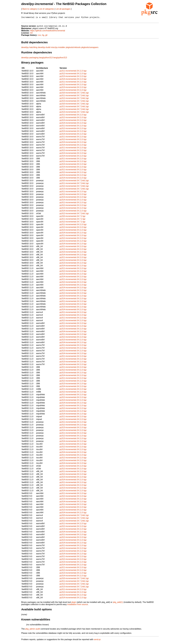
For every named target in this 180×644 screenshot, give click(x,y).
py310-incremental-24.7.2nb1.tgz (74, 94)
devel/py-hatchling (29, 49)
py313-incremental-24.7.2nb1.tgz (74, 102)
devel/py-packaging (30, 59)
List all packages (63, 9)
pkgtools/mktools (73, 49)
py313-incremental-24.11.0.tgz (73, 78)
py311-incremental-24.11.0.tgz (73, 72)
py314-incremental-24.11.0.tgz (73, 80)
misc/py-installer (58, 49)
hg (43, 36)
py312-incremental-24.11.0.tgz (73, 75)
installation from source (78, 606)
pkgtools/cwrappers (90, 49)
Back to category (30, 9)
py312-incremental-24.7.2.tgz (72, 223)
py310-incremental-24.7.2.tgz (72, 218)
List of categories (46, 9)
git (46, 36)
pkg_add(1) (118, 604)
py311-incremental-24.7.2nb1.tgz (74, 97)
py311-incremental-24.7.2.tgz (72, 220)
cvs (39, 36)
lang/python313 (46, 59)
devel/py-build (44, 49)
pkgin (74, 604)
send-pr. (97, 641)
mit (31, 34)
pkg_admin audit (33, 630)
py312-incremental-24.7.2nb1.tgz (74, 100)
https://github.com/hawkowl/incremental (48, 32)
